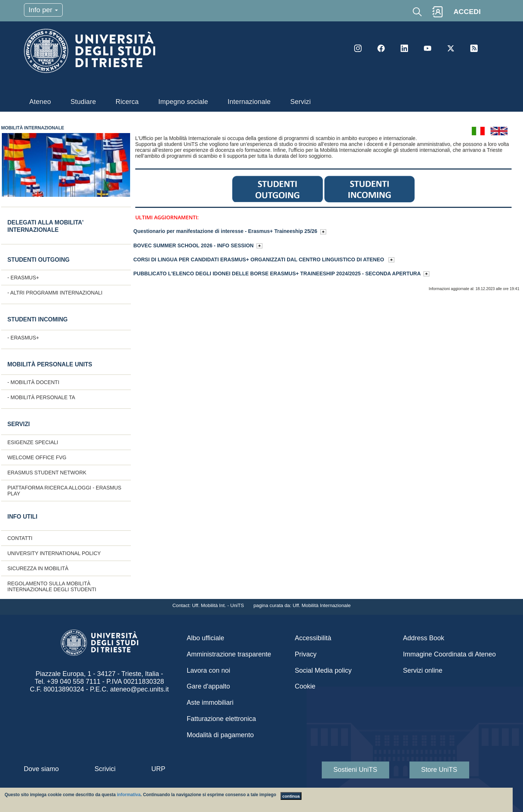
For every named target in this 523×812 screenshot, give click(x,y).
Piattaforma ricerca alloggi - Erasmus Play (64, 491)
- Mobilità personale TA (41, 397)
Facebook (381, 48)
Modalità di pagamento (220, 735)
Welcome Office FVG (37, 457)
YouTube (428, 48)
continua (291, 796)
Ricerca (127, 102)
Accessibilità (313, 638)
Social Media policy (323, 670)
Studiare (83, 102)
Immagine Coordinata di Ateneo (449, 654)
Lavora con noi (209, 670)
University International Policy (54, 553)
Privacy (306, 654)
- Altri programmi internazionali (55, 293)
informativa (129, 795)
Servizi (300, 102)
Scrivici (105, 769)
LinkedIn (404, 48)
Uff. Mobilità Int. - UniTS (219, 605)
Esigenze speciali (33, 442)
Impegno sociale (183, 102)
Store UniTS (439, 770)
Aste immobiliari (210, 703)
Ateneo (40, 102)
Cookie (305, 686)
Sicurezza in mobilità (38, 568)
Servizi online (423, 670)
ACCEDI (467, 12)
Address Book (423, 638)
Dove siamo (41, 769)
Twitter (451, 48)
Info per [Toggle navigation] (43, 10)
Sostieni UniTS (355, 770)
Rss (474, 48)
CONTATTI (20, 538)
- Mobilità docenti (33, 382)
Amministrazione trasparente (229, 654)
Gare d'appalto (209, 686)
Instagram (358, 48)
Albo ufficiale (206, 638)
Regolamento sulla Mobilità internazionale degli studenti (52, 586)
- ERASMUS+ (23, 278)
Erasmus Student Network (47, 473)
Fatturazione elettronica (222, 719)
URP (158, 769)
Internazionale (249, 102)
